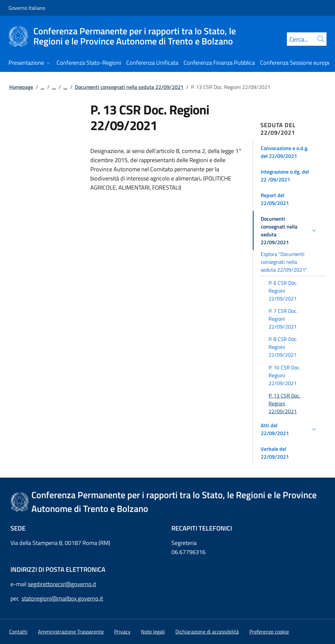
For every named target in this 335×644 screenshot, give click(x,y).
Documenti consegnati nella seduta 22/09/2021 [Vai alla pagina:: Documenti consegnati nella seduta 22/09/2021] (129, 87)
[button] (289, 152)
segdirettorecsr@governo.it (62, 584)
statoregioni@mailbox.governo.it (62, 598)
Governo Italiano (27, 8)
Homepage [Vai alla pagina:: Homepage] (21, 87)
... (43, 87)
